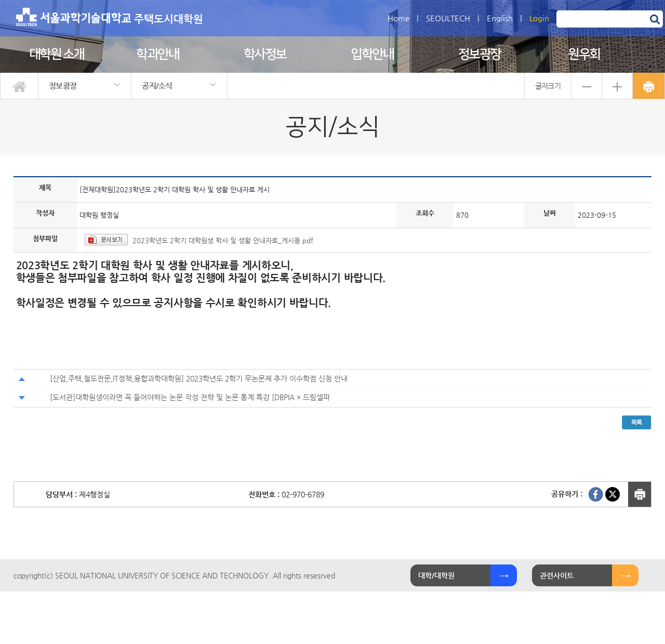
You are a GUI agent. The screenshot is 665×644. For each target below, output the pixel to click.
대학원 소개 (57, 54)
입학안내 (372, 54)
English (500, 18)
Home (398, 18)
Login (539, 18)
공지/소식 (157, 86)
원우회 (584, 54)
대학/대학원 (436, 575)
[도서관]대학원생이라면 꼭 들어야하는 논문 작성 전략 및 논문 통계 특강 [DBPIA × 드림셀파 (190, 397)
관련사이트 (557, 575)
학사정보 (265, 54)
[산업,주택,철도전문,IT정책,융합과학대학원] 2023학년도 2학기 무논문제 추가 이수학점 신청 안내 (199, 378)
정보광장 (480, 54)
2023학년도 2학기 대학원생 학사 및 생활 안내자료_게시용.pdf (223, 240)
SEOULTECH (448, 18)
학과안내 (157, 54)
